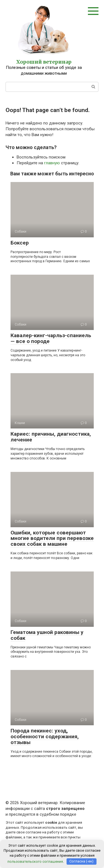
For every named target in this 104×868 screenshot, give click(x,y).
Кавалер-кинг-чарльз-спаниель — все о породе (51, 338)
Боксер (20, 243)
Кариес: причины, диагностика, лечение (51, 437)
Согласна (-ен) (81, 861)
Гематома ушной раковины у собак (47, 635)
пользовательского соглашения (35, 861)
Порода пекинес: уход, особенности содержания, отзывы (45, 736)
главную (52, 163)
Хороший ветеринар (44, 62)
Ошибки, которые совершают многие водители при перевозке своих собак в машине (52, 538)
